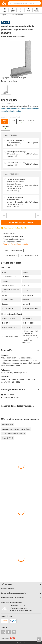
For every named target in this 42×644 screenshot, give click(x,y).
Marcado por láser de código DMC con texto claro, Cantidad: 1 (16, 143)
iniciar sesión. (16, 111)
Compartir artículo (10, 255)
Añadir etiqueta (10, 135)
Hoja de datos (8, 395)
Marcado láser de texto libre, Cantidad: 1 (16, 164)
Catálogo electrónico (30, 255)
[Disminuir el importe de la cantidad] (4, 215)
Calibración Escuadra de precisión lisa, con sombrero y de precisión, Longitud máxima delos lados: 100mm (15, 202)
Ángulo (4, 15)
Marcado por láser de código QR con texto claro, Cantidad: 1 (16, 154)
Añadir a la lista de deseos (12, 251)
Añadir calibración (11, 174)
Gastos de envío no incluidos (28, 106)
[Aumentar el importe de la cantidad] (38, 215)
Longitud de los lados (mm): (11, 117)
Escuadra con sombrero (16, 15)
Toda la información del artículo (16, 244)
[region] (21, 89)
